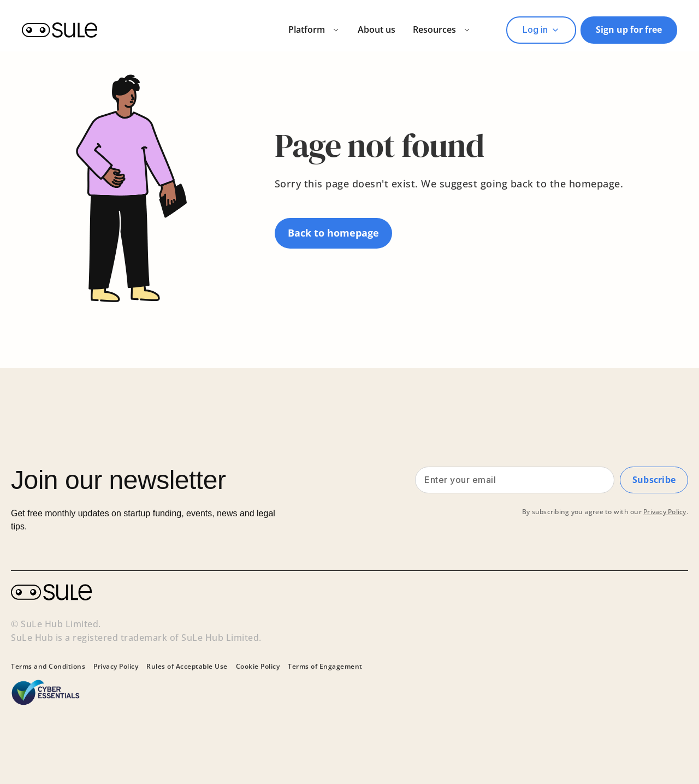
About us (377, 30)
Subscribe (653, 481)
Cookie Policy (258, 667)
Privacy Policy (665, 515)
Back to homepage (333, 233)
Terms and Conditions (48, 667)
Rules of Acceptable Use (187, 667)
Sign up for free (629, 30)
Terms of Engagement (325, 667)
